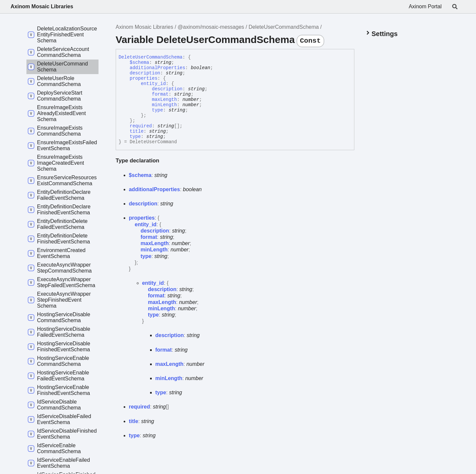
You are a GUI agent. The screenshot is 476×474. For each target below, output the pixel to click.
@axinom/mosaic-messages (211, 27)
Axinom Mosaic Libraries (42, 6)
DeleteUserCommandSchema (284, 27)
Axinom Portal (425, 6)
